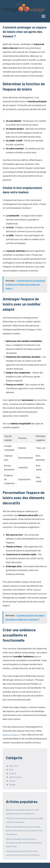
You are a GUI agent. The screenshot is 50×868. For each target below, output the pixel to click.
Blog (11, 770)
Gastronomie (15, 777)
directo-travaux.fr (11, 734)
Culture (13, 773)
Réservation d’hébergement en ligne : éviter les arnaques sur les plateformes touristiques (24, 830)
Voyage (12, 784)
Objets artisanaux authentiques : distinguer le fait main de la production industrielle (24, 843)
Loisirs (12, 781)
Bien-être (14, 766)
